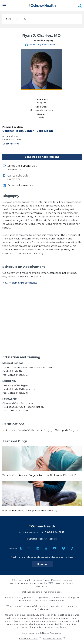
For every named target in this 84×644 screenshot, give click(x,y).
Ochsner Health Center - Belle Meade (28, 131)
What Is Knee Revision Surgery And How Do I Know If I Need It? (39, 475)
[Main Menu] (4, 6)
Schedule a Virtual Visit (45, 168)
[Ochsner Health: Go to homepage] (42, 5)
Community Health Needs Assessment (42, 633)
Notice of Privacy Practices (47, 580)
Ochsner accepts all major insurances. (42, 592)
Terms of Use (58, 583)
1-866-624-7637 (55, 532)
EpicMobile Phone (52, 638)
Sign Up (45, 564)
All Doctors (15, 19)
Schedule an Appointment (42, 157)
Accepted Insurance (20, 185)
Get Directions (11, 144)
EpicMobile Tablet (29, 638)
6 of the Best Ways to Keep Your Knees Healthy (30, 511)
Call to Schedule (45, 177)
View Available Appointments (20, 283)
